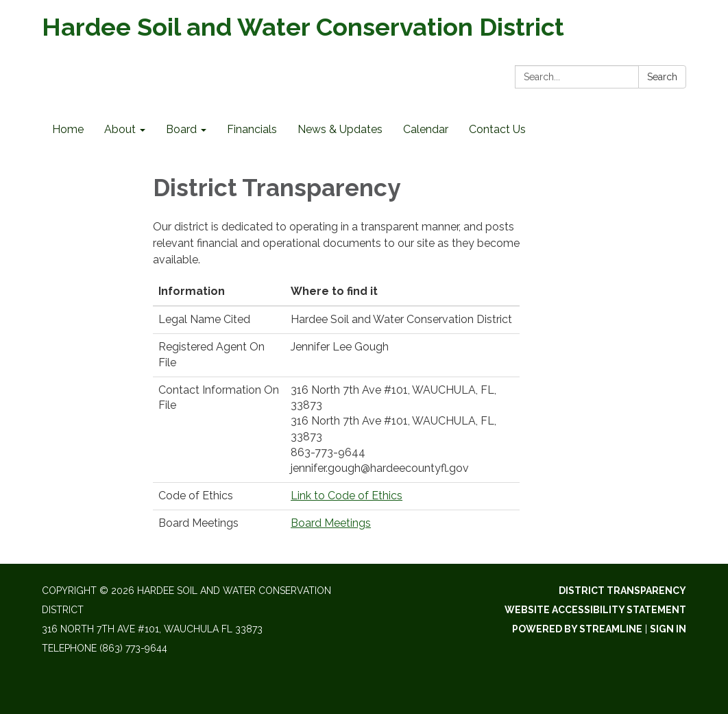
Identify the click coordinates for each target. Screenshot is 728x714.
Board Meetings (331, 523)
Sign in (668, 629)
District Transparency (622, 591)
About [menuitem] (120, 129)
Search (662, 77)
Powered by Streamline (577, 629)
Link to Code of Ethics (347, 496)
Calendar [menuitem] (426, 129)
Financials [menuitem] (252, 129)
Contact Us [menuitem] (497, 129)
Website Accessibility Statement (595, 610)
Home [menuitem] (68, 129)
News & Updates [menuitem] (340, 129)
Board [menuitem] (181, 129)
